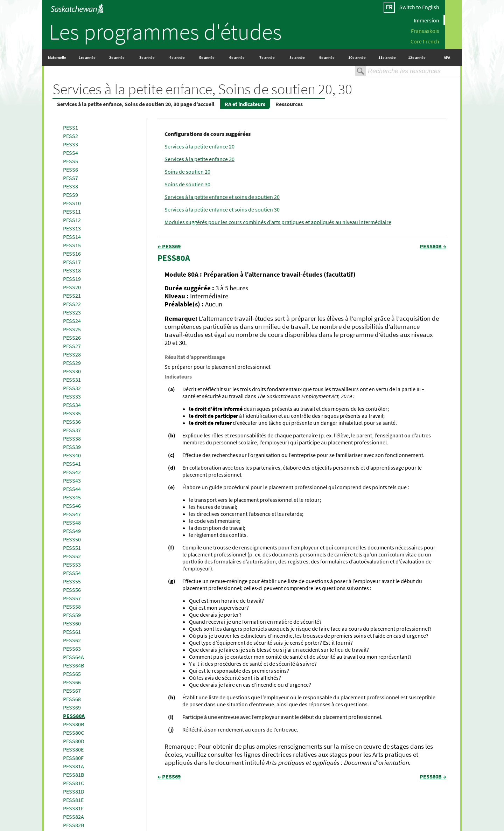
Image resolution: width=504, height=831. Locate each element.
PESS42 (72, 472)
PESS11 (72, 212)
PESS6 (71, 169)
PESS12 (72, 220)
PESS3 (71, 144)
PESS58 (72, 607)
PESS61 (72, 632)
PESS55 (72, 581)
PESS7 (71, 178)
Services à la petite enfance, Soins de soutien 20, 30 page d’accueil (136, 104)
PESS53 (72, 565)
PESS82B (73, 825)
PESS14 (72, 237)
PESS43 (72, 480)
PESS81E (73, 800)
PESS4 (71, 153)
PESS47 (72, 514)
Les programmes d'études (165, 32)
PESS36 (72, 422)
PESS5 (71, 161)
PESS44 (72, 489)
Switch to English (419, 7)
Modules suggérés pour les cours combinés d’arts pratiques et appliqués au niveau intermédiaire (278, 222)
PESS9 (71, 195)
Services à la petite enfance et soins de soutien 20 (222, 197)
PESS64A (73, 657)
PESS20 (72, 287)
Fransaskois (425, 30)
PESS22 (72, 304)
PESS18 (72, 270)
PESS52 (72, 556)
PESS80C (73, 733)
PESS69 (72, 707)
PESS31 (72, 380)
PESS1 (71, 127)
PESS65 (72, 674)
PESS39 (72, 447)
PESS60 (72, 623)
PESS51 (72, 548)
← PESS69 (169, 246)
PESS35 (72, 413)
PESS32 (72, 388)
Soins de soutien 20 (187, 172)
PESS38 (72, 438)
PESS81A (73, 766)
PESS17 (72, 262)
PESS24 (72, 321)
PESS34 (72, 405)
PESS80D (74, 741)
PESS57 (72, 598)
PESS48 (72, 522)
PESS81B (73, 775)
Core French (425, 41)
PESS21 (72, 296)
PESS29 (72, 363)
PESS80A (74, 716)
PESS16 (72, 254)
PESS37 (72, 430)
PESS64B (73, 665)
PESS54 (72, 573)
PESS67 (72, 691)
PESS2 (71, 136)
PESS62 (72, 640)
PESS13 (72, 228)
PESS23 (72, 312)
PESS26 (72, 338)
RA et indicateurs (245, 104)
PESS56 (72, 590)
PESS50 (72, 539)
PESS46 (72, 506)
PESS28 (72, 354)
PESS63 (72, 649)
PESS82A (73, 817)
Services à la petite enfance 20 (199, 146)
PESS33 (72, 396)
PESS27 (72, 346)
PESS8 (71, 186)
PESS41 (72, 464)
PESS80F (73, 758)
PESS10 (72, 203)
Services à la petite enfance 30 (199, 159)
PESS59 (72, 615)
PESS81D (74, 791)
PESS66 (72, 682)
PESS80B (73, 724)
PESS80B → (433, 246)
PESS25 (72, 329)
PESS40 (72, 455)
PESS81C (73, 783)
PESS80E (73, 749)
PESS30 (72, 371)
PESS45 (72, 497)
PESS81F (73, 808)
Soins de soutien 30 (187, 184)
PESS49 (72, 531)
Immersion (426, 20)
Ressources (289, 104)
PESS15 (72, 245)
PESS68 (72, 699)
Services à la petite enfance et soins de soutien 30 (222, 209)
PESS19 (72, 279)
